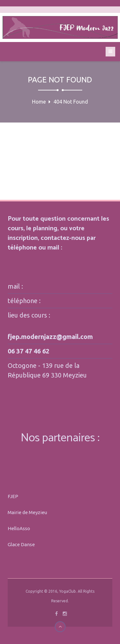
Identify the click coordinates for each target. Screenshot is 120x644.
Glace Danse (21, 544)
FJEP (13, 496)
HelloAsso (19, 528)
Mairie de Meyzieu (27, 512)
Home (39, 102)
